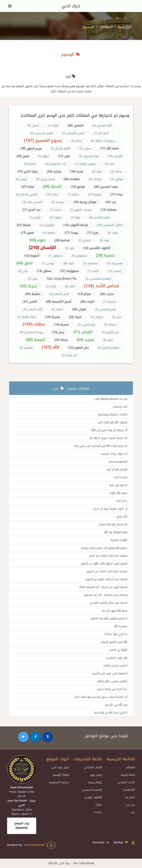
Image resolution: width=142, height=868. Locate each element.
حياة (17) (117, 194)
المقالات (106, 27)
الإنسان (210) (42, 248)
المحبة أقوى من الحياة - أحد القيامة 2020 (103, 587)
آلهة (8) (70, 286)
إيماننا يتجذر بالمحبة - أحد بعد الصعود (106, 595)
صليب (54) (85, 340)
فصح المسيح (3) (106, 309)
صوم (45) (37, 240)
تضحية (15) (61, 325)
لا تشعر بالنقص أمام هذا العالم (109, 619)
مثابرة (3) (30, 164)
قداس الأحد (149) (102, 286)
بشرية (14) (53, 317)
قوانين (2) (117, 179)
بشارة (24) (54, 171)
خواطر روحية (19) (85, 202)
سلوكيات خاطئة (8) (103, 141)
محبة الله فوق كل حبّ (115, 611)
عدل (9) (117, 317)
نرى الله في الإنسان (116, 705)
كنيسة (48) (36, 340)
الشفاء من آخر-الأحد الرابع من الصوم (107, 579)
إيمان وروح (96, 775)
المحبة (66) (52, 186)
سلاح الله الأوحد (118, 493)
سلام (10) (52, 194)
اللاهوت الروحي (93, 797)
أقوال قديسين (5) (42, 133)
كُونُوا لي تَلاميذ (118, 650)
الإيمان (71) (83, 332)
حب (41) (111, 202)
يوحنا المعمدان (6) (31, 332)
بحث (133, 812)
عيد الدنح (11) (32, 210)
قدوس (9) (26, 348)
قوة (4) (97, 171)
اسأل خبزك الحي (60, 767)
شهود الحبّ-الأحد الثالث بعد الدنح (108, 556)
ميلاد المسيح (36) (106, 187)
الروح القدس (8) (99, 217)
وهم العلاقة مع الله (116, 532)
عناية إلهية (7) (27, 317)
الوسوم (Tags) (61, 775)
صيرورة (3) (95, 194)
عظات (99, 805)
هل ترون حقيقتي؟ (117, 658)
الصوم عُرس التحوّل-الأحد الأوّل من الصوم (104, 564)
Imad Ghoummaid (40, 845)
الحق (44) (24, 263)
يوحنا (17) (71, 233)
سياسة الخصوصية (59, 782)
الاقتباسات (129, 790)
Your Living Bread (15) (62, 279)
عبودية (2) (58, 202)
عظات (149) (34, 324)
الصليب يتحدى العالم (115, 666)
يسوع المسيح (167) (43, 140)
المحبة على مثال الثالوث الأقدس (109, 603)
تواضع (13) (78, 187)
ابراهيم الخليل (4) (109, 348)
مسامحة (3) (90, 263)
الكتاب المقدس (126, 782)
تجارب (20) (107, 294)
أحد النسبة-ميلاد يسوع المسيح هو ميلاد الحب (101, 697)
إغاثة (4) (76, 141)
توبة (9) (105, 240)
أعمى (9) (21, 179)
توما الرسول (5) (89, 156)
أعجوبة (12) (32, 256)
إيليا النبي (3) (87, 325)
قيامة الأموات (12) (76, 225)
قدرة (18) (76, 171)
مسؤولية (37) (70, 271)
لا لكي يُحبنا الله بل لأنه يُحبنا (111, 713)
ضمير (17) (28, 233)
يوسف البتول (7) (81, 210)
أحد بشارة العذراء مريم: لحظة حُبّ (108, 438)
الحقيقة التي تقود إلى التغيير (110, 673)
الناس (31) (30, 302)
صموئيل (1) (56, 256)
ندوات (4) (57, 309)
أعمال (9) (33, 126)
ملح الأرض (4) (110, 332)
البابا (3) (51, 286)
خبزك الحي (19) (28, 171)
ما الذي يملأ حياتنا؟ (116, 634)
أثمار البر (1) (101, 133)
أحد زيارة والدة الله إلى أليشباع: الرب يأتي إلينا (101, 446)
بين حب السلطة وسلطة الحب (111, 399)
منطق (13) (44, 271)
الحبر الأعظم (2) (59, 294)
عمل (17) (64, 156)
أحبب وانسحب (120, 407)
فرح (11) (93, 233)
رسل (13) (58, 332)
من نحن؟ (130, 805)
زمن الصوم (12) (78, 348)
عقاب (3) (113, 233)
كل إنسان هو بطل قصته (113, 524)
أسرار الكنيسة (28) (59, 302)
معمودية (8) (115, 263)
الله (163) (50, 347)
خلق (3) (108, 340)
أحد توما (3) (69, 355)
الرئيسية (124, 27)
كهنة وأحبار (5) (61, 148)
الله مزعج (122, 517)
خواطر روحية (95, 782)
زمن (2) (70, 248)
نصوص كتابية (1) (85, 164)
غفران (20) (79, 309)
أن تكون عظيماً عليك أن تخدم (110, 509)
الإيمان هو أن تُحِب (117, 469)
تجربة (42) (28, 286)
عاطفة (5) (49, 233)
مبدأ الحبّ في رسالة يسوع (112, 689)
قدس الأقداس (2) (73, 133)
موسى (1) (48, 263)
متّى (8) (23, 271)
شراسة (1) (110, 302)
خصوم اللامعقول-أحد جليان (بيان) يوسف (104, 548)
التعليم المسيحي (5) (98, 279)
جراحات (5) (95, 179)
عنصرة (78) (105, 255)
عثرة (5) (110, 164)
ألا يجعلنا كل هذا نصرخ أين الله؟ (109, 430)
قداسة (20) (62, 240)
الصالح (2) (85, 240)
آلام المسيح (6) (102, 126)
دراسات (98, 812)
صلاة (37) (28, 187)
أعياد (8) (69, 263)
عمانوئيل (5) (79, 256)
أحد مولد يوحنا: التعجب (114, 454)
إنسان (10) (114, 271)
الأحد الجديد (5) (33, 309)
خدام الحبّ (122, 501)
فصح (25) (23, 156)
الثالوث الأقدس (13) (97, 248)
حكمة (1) (73, 194)
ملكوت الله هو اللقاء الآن (113, 422)
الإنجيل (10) (115, 156)
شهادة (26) (72, 179)
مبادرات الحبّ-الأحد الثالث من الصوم (107, 571)
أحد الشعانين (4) (55, 164)
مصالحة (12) (109, 210)
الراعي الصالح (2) (26, 194)
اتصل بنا (130, 797)
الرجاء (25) (87, 302)
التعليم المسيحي (92, 790)
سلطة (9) (110, 325)
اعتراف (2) (97, 317)
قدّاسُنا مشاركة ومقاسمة (113, 415)
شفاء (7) (55, 210)
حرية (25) (75, 317)
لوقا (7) (75, 217)
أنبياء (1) (93, 271)
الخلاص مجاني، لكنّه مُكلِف (112, 681)
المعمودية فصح (118, 462)
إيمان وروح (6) (45, 179)
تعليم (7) (35, 217)
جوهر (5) (43, 156)
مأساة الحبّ (121, 477)
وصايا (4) (116, 171)
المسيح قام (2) (33, 202)
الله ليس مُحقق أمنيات (114, 642)
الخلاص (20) (75, 125)
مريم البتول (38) (31, 148)
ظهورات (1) (47, 225)
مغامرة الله (121, 626)
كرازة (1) (53, 126)
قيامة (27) (24, 225)
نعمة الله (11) (109, 148)
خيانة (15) (61, 340)
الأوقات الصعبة (119, 540)
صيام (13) (84, 294)
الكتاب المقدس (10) (110, 225)
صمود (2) (85, 148)
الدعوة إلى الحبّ (118, 485)
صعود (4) (56, 217)
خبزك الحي (71, 6)
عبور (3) (33, 279)
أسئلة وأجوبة (128, 775)
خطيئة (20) (33, 294)
